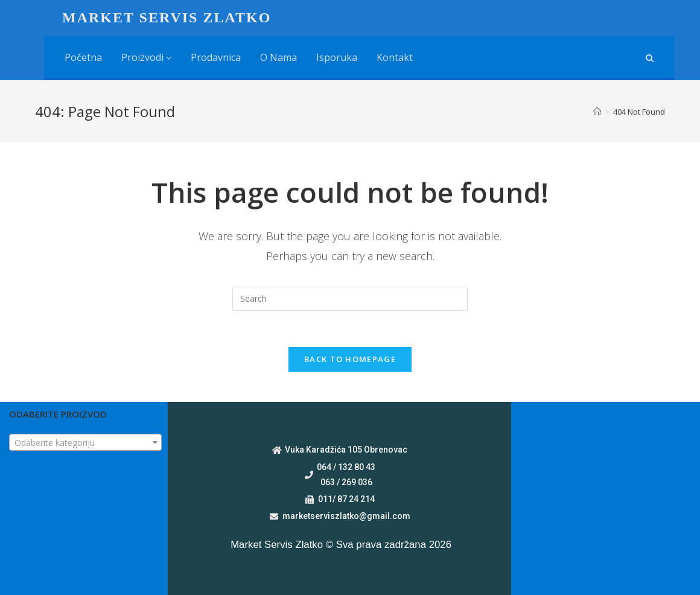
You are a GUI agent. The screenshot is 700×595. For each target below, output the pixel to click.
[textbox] (85, 443)
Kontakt (395, 57)
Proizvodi (146, 57)
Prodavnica (216, 57)
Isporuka (337, 57)
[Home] (597, 112)
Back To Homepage (350, 359)
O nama (278, 57)
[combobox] (85, 442)
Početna (83, 57)
